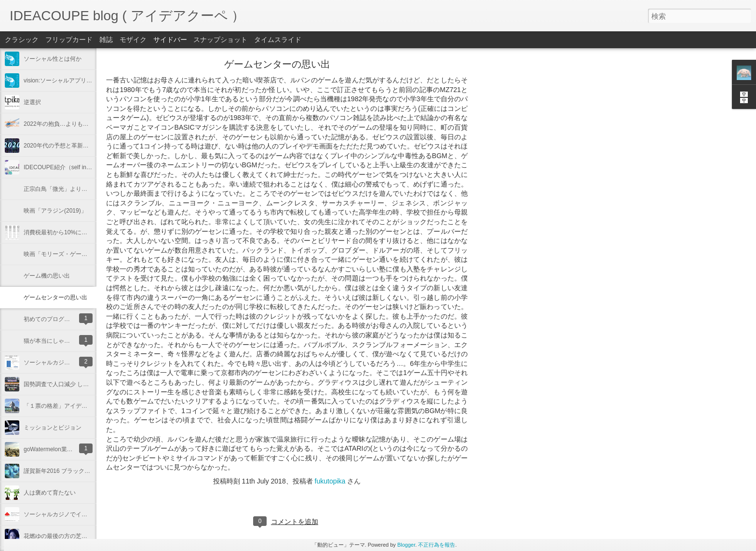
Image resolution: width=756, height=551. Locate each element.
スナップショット (220, 40)
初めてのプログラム (50, 319)
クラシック (22, 40)
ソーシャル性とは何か (53, 59)
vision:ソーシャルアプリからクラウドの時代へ (84, 81)
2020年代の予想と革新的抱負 (62, 146)
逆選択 (32, 102)
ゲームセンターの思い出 (55, 297)
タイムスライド (278, 40)
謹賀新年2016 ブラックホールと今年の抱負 (80, 471)
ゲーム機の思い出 (47, 276)
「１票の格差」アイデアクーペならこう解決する (87, 406)
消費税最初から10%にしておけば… (70, 232)
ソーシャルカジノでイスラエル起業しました (81, 514)
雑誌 (106, 40)
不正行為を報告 (437, 545)
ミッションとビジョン (53, 428)
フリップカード (69, 40)
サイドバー (170, 40)
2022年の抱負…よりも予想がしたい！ (74, 124)
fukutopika (330, 481)
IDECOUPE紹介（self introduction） (71, 167)
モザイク (133, 40)
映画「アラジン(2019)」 (55, 211)
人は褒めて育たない (50, 493)
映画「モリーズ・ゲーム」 (58, 254)
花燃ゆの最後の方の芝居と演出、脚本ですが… (84, 536)
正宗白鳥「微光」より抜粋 (58, 189)
